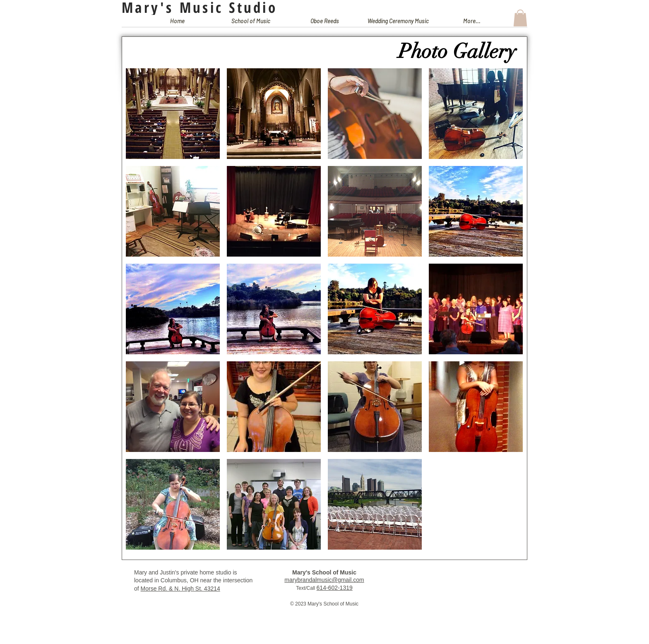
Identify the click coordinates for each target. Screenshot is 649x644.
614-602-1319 (335, 588)
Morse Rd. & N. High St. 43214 (180, 589)
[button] (251, 24)
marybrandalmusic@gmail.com (324, 580)
